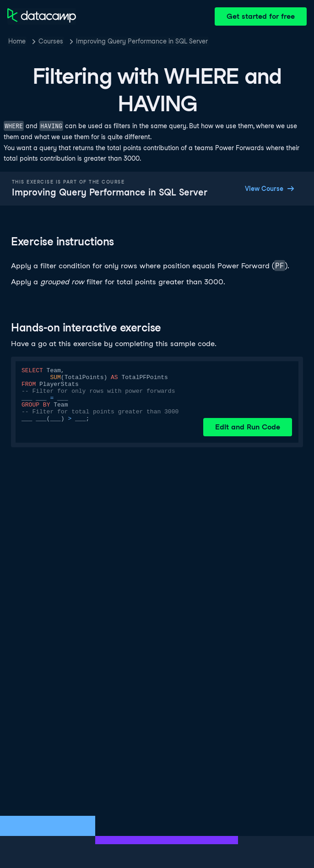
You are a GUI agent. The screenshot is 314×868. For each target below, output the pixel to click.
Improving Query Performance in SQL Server (142, 41)
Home (17, 41)
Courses (51, 41)
